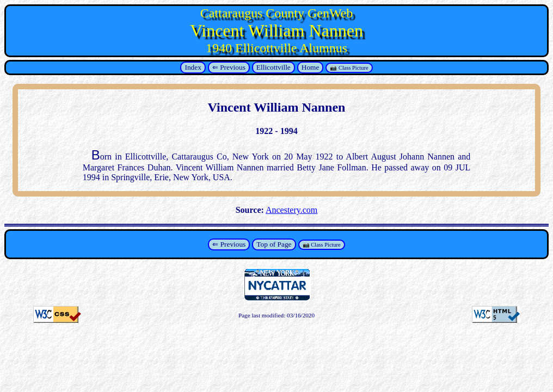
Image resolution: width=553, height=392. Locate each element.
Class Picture (354, 68)
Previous (233, 67)
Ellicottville (274, 67)
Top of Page (274, 244)
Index (193, 67)
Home (311, 67)
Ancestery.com (291, 210)
